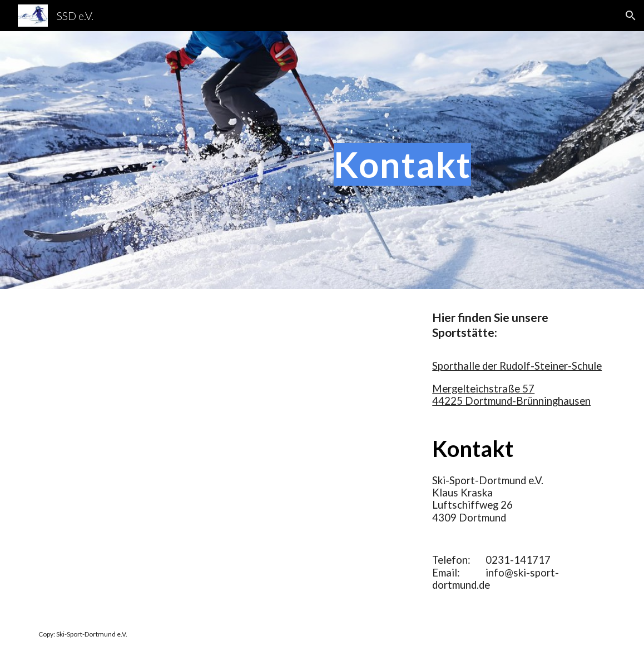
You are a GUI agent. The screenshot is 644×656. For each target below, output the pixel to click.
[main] (469, 160)
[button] (631, 16)
